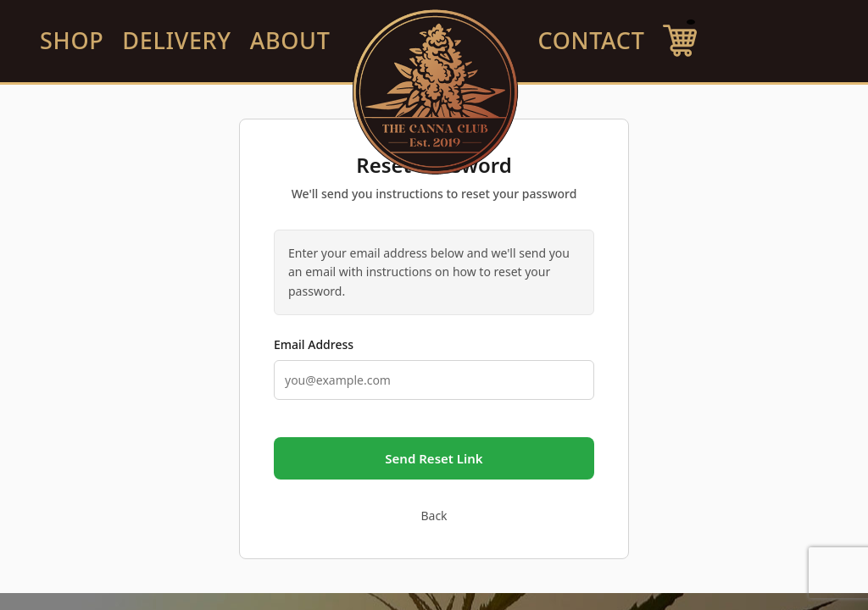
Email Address (314, 344)
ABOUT (290, 40)
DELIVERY (176, 40)
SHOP (72, 40)
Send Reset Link (434, 458)
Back (434, 516)
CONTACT (592, 40)
